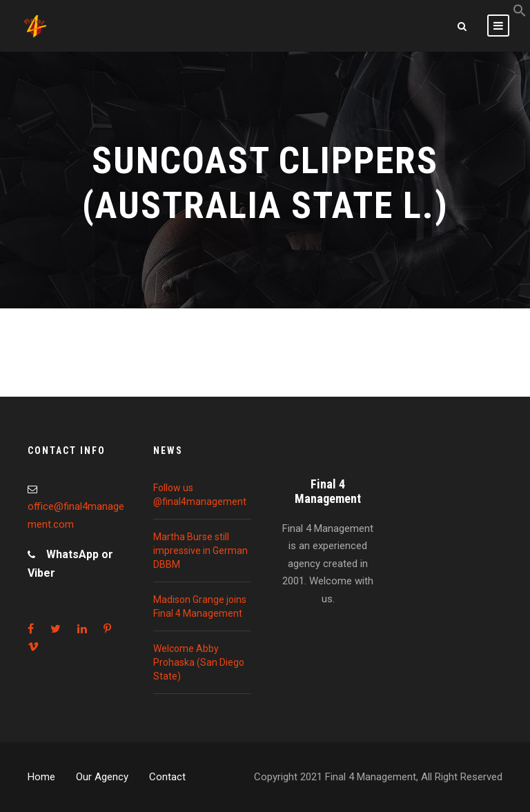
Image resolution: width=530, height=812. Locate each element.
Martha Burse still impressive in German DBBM (200, 551)
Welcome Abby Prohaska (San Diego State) (199, 662)
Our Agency (102, 777)
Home (41, 777)
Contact (167, 777)
